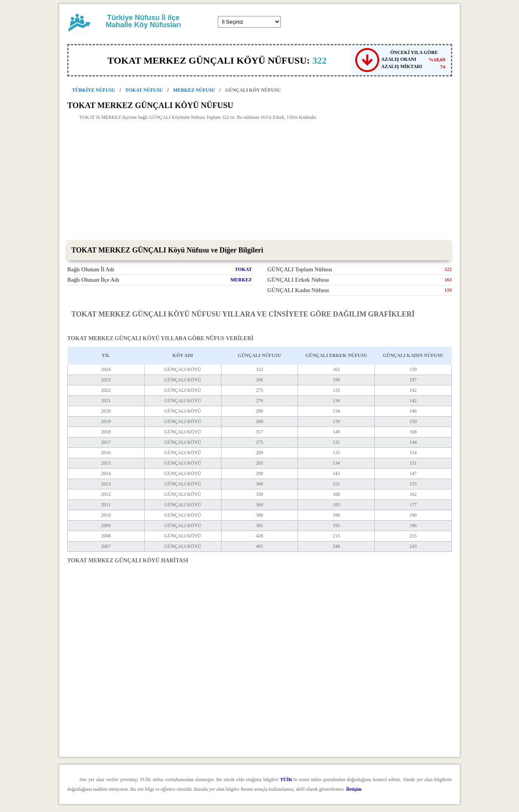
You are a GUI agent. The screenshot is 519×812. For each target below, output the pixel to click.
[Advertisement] (259, 180)
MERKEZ (241, 280)
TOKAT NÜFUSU (144, 90)
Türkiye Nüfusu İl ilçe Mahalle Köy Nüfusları (143, 21)
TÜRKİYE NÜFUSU (94, 90)
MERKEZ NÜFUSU (194, 90)
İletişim (354, 789)
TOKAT (243, 269)
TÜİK (287, 780)
